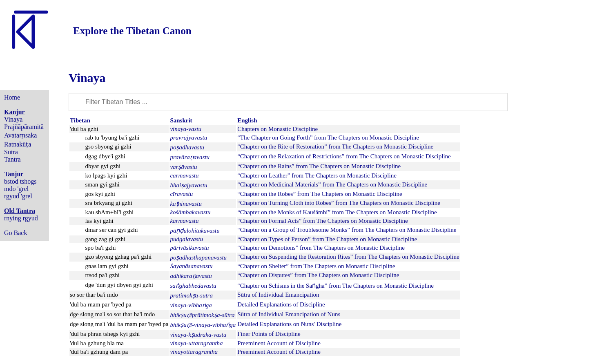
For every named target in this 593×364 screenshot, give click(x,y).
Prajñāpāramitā (24, 127)
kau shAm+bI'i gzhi (110, 212)
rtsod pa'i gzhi (103, 275)
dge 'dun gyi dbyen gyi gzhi (119, 285)
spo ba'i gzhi (101, 248)
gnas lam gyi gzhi (107, 266)
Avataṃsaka (20, 135)
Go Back (16, 233)
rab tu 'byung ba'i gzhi (113, 138)
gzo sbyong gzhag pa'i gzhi (119, 257)
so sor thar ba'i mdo (94, 295)
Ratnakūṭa (18, 144)
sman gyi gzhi (103, 184)
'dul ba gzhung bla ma (97, 343)
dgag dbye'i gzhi (106, 156)
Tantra (12, 159)
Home (12, 97)
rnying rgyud (21, 218)
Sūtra (11, 152)
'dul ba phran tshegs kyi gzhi (105, 334)
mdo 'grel (16, 189)
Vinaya (13, 119)
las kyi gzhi (99, 221)
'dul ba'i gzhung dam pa (99, 352)
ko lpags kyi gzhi (106, 175)
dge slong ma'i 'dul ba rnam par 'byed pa (119, 324)
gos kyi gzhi (100, 194)
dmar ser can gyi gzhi (112, 230)
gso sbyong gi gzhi (108, 146)
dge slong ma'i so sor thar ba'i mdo (112, 314)
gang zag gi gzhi (106, 239)
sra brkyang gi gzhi (109, 203)
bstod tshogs (20, 181)
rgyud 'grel (18, 196)
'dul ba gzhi (84, 129)
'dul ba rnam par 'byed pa (101, 304)
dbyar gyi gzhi (103, 166)
